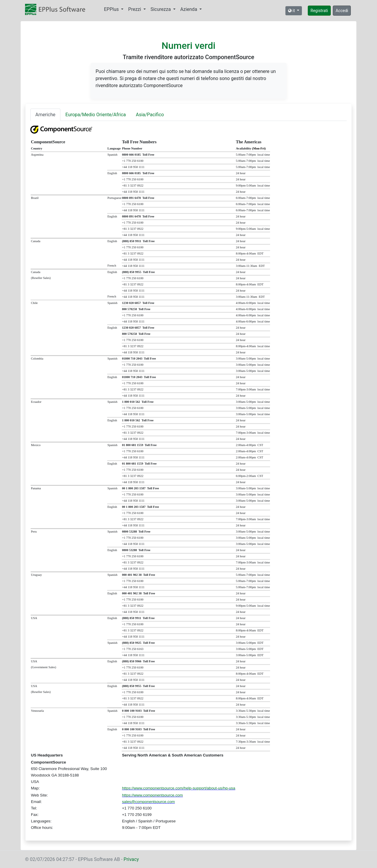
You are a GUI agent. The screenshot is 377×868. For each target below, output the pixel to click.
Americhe (45, 115)
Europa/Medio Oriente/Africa (96, 115)
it (292, 11)
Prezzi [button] (135, 9)
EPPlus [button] (112, 9)
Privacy (131, 859)
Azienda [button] (189, 9)
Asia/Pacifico (150, 115)
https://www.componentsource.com (152, 795)
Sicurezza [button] (161, 9)
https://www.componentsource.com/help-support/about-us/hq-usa (179, 788)
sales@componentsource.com (148, 802)
